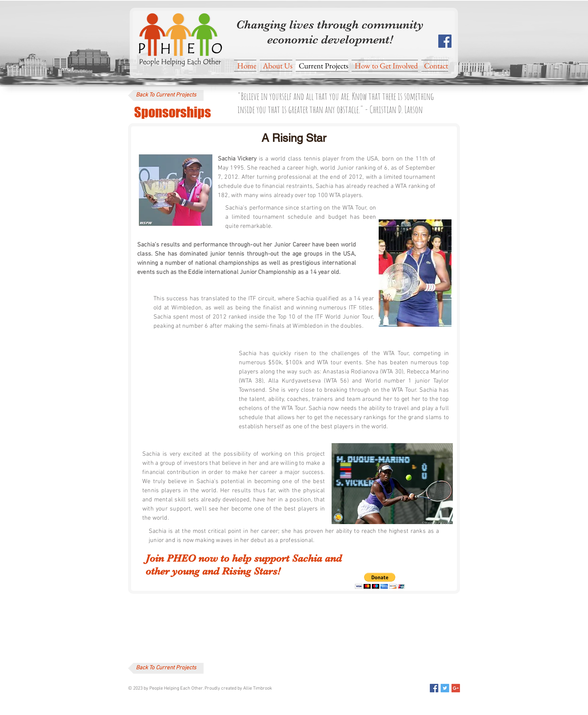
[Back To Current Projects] (166, 95)
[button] (380, 581)
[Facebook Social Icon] (445, 41)
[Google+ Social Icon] (456, 688)
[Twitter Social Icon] (445, 688)
